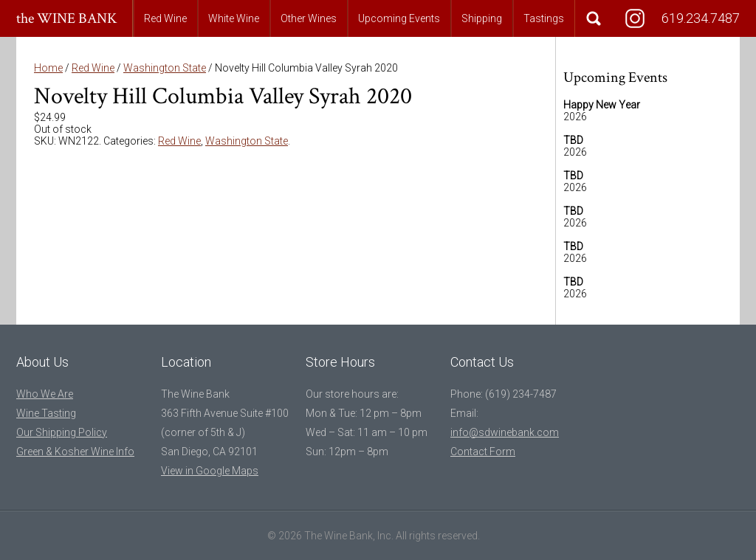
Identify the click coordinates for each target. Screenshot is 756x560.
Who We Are (45, 394)
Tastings (544, 18)
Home (48, 68)
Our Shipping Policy (62, 432)
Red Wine (165, 18)
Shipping (482, 18)
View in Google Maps (210, 471)
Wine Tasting (46, 413)
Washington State (165, 68)
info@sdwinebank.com (505, 432)
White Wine (234, 18)
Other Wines (309, 18)
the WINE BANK (67, 18)
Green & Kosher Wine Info (75, 452)
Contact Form (483, 452)
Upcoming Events (399, 18)
